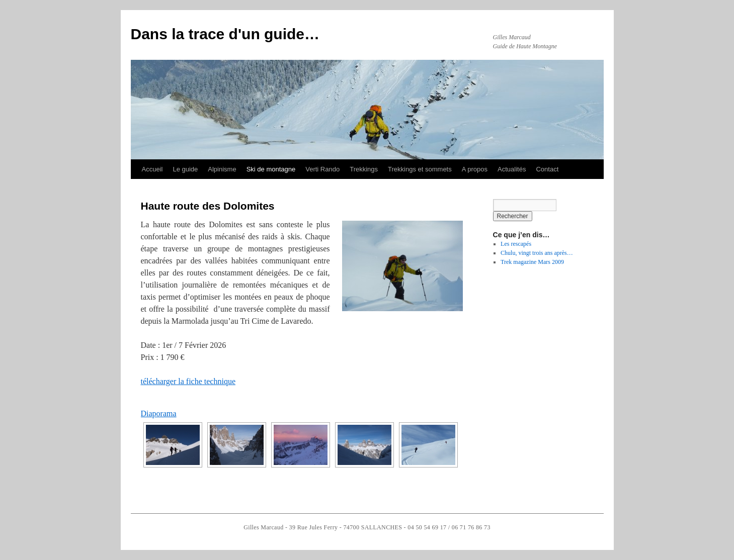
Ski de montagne (271, 169)
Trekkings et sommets (420, 169)
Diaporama (159, 413)
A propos (475, 169)
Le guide (185, 169)
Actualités (512, 169)
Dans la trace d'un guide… (225, 34)
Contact (547, 169)
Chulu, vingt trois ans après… (537, 253)
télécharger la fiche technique (188, 381)
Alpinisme (222, 169)
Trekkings (364, 169)
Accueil (152, 169)
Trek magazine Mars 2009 (532, 262)
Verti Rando (322, 169)
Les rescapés (516, 244)
